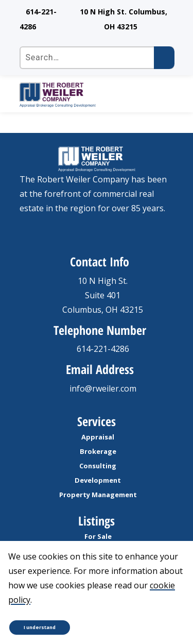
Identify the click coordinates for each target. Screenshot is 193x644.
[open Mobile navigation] (162, 95)
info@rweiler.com (103, 388)
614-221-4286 (103, 349)
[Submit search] (164, 58)
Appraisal (98, 437)
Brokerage (98, 451)
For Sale (98, 536)
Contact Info (100, 261)
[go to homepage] (85, 95)
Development (98, 480)
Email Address (100, 369)
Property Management (98, 495)
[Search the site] (97, 58)
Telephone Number (100, 330)
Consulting (98, 466)
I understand (40, 627)
